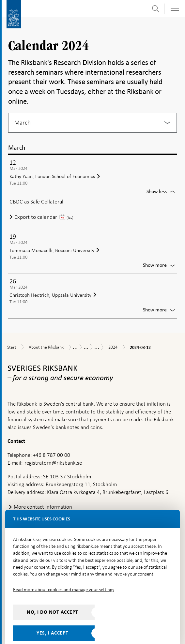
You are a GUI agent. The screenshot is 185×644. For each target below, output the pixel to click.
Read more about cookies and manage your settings (64, 576)
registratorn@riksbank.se (53, 449)
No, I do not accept (53, 598)
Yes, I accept (53, 619)
